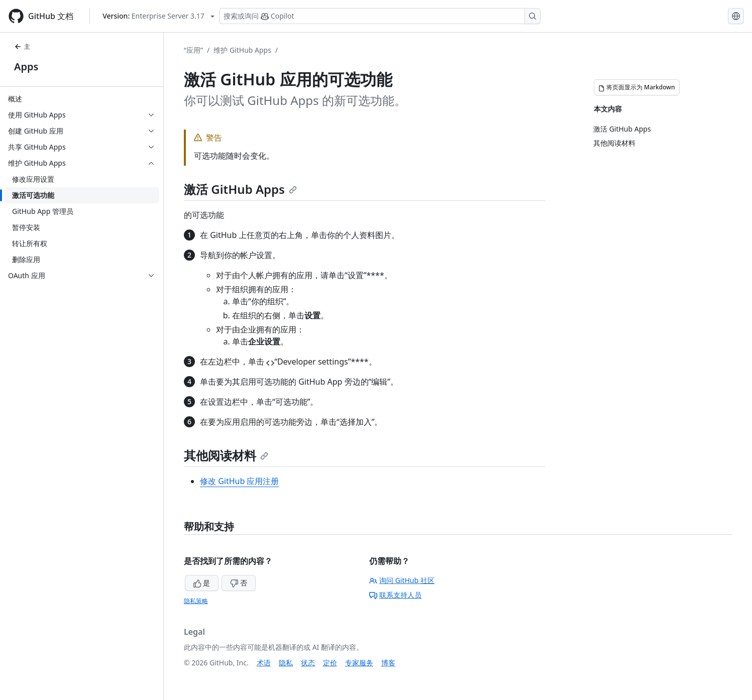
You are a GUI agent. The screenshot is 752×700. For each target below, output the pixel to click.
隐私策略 (196, 601)
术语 (264, 663)
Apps (26, 67)
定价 (330, 663)
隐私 (286, 663)
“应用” (193, 50)
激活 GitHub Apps (240, 189)
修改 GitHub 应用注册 (239, 481)
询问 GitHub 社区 (402, 580)
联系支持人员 (395, 595)
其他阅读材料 (226, 455)
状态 (308, 663)
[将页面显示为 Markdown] (637, 87)
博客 (388, 663)
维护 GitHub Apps (242, 50)
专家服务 (359, 663)
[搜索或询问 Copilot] (380, 16)
